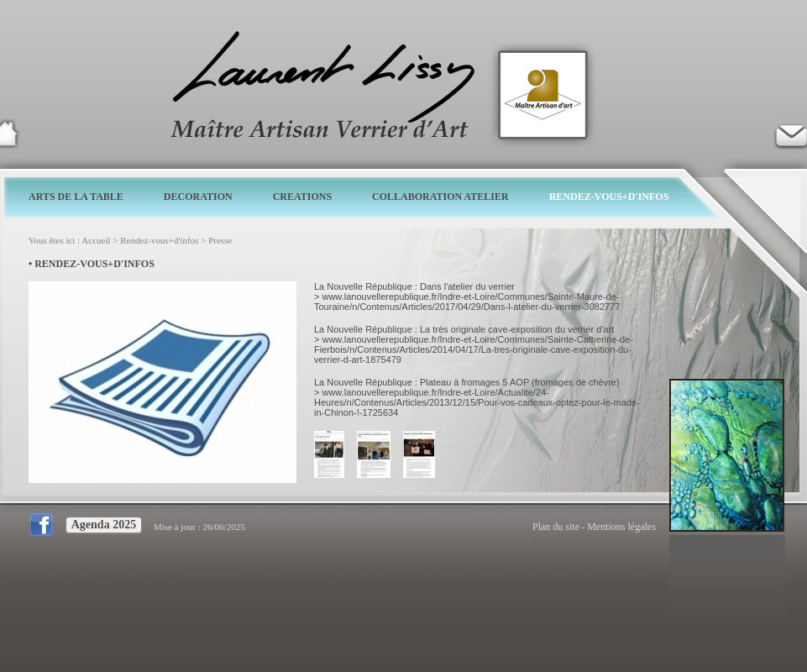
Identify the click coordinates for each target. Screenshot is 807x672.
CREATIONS (302, 197)
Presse (220, 240)
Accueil (96, 240)
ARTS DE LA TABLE (76, 197)
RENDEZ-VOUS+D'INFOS (609, 197)
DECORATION (198, 197)
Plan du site (556, 527)
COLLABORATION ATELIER (440, 197)
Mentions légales (621, 527)
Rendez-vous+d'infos (159, 240)
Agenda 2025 (104, 525)
